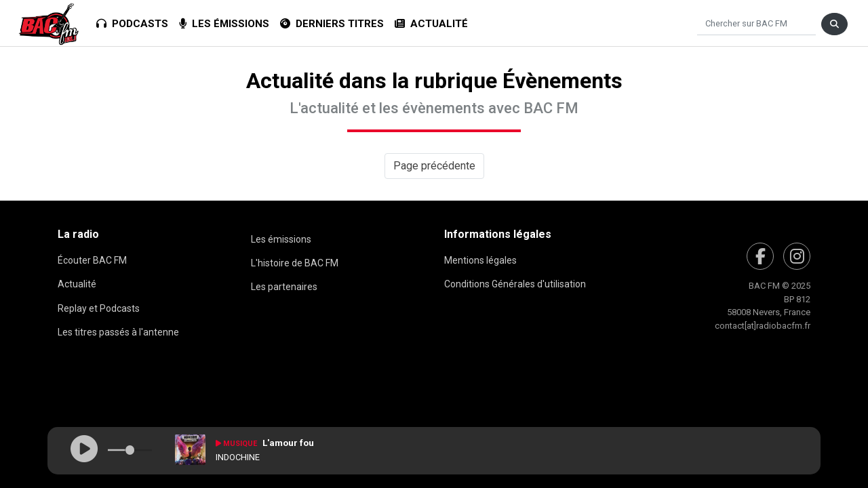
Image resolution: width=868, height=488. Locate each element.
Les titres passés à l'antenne (118, 332)
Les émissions (224, 24)
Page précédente (434, 166)
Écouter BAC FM (92, 260)
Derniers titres (332, 24)
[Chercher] (756, 24)
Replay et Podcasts (99, 308)
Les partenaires (284, 287)
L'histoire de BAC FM (295, 263)
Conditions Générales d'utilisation (515, 284)
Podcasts (132, 24)
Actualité (431, 24)
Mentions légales (480, 260)
